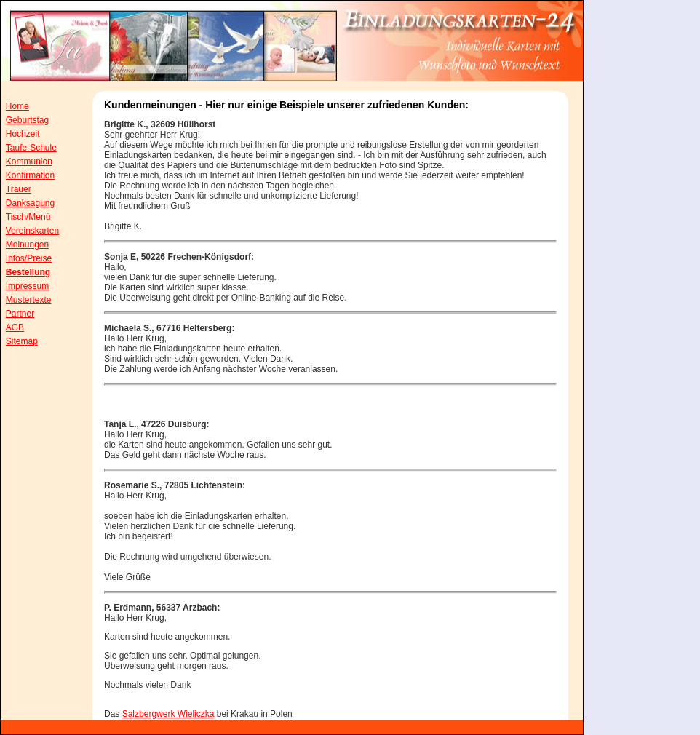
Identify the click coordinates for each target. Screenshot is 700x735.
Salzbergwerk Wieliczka (168, 714)
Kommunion (29, 162)
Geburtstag (27, 120)
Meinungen (27, 245)
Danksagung (30, 203)
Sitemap (22, 341)
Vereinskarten (32, 231)
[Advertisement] (642, 298)
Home (17, 106)
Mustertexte (29, 300)
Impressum (27, 286)
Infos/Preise (29, 258)
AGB (15, 327)
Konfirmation (30, 175)
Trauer (19, 189)
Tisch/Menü (28, 217)
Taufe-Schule (31, 148)
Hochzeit (23, 134)
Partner (20, 314)
